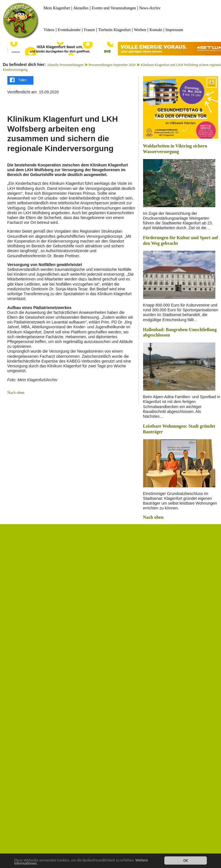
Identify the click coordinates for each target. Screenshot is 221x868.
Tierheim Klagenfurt (114, 30)
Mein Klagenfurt (57, 8)
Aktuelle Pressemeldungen (65, 65)
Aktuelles (81, 8)
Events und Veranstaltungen (114, 8)
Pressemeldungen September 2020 (112, 65)
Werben (140, 30)
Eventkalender (69, 30)
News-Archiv (150, 8)
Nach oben (16, 393)
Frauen (89, 30)
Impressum (174, 30)
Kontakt (156, 30)
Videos (49, 30)
